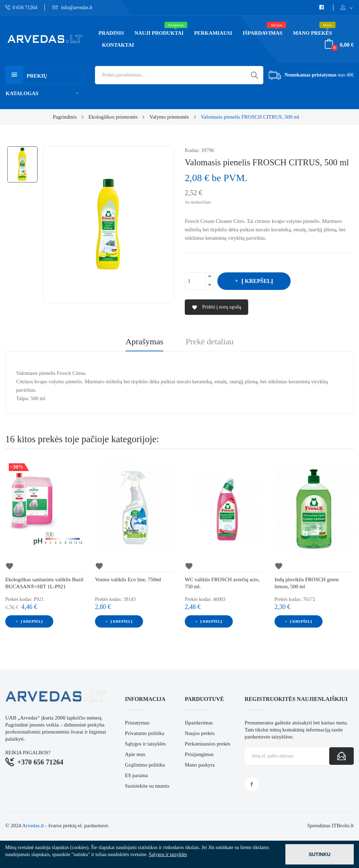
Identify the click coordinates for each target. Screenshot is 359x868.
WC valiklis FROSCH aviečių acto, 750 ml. (222, 583)
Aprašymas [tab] (144, 342)
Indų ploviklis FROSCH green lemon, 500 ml (307, 583)
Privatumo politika (144, 733)
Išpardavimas (199, 723)
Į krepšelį (256, 281)
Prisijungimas (199, 754)
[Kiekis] (195, 281)
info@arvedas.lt (73, 8)
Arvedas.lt (33, 826)
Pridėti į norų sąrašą (216, 307)
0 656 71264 (21, 8)
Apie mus (135, 754)
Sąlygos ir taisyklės (145, 744)
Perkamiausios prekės (208, 744)
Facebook (252, 784)
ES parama (136, 775)
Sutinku (319, 854)
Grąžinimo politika (145, 765)
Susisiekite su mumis (147, 786)
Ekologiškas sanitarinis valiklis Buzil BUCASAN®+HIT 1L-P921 (44, 583)
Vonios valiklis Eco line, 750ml (128, 579)
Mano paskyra (200, 765)
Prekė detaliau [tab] (209, 342)
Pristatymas (137, 723)
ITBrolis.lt (343, 826)
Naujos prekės (200, 733)
